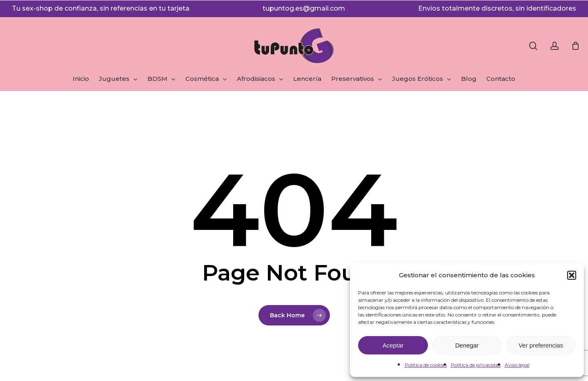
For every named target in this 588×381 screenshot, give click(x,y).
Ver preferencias (541, 345)
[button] (572, 275)
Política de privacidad (476, 365)
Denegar (467, 345)
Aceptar (393, 345)
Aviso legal (517, 365)
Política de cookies (426, 365)
